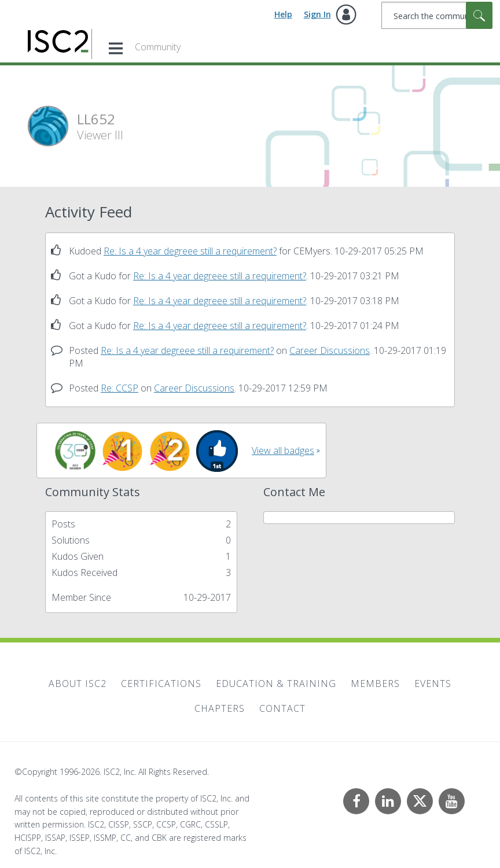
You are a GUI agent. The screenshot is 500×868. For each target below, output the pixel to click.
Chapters (220, 708)
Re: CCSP (120, 388)
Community (158, 47)
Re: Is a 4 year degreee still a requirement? (190, 251)
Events (433, 684)
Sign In (317, 14)
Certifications (161, 684)
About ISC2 (78, 684)
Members (375, 684)
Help (283, 14)
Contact (282, 708)
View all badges (283, 450)
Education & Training (276, 684)
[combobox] (437, 15)
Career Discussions (330, 350)
